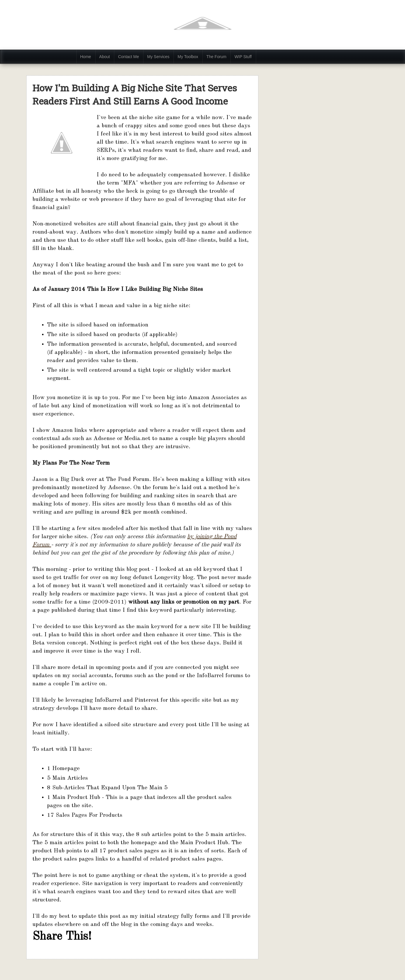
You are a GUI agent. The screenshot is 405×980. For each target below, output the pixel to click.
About (105, 57)
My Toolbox (188, 57)
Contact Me (128, 57)
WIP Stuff (243, 57)
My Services (158, 57)
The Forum (216, 57)
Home (86, 57)
